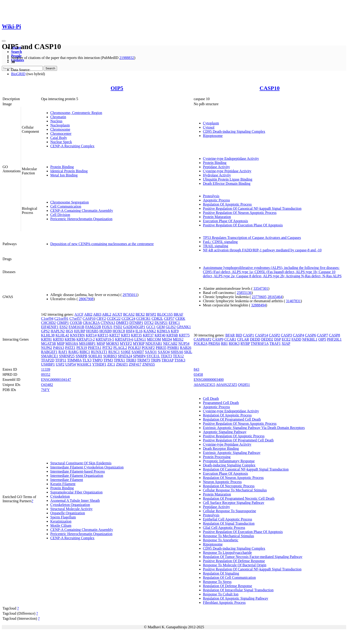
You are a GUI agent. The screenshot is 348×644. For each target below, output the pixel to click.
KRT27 (115, 335)
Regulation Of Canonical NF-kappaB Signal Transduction (246, 469)
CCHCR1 (143, 319)
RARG (73, 352)
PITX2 (107, 348)
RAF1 (63, 352)
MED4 (167, 339)
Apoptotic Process (216, 200)
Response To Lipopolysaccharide (227, 553)
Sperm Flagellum (63, 517)
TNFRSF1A (260, 344)
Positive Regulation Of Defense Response (234, 561)
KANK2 (150, 331)
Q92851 (244, 385)
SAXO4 (164, 352)
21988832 (127, 58)
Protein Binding (62, 167)
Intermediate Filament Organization (77, 476)
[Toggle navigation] (4, 41)
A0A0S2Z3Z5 (227, 385)
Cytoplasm (211, 123)
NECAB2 (170, 344)
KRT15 (103, 335)
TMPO (97, 360)
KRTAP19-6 (124, 339)
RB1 (224, 344)
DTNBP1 (136, 323)
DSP (277, 339)
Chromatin (58, 117)
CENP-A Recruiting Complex (72, 146)
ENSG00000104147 (56, 380)
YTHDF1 (99, 364)
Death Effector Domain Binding (227, 183)
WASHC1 (84, 364)
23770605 (259, 297)
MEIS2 (178, 339)
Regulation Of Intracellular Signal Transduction (238, 590)
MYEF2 (126, 344)
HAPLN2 (58, 331)
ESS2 (64, 327)
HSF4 (130, 331)
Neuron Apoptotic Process (222, 482)
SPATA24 (125, 356)
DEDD (255, 339)
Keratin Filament (63, 484)
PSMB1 (173, 348)
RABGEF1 (49, 352)
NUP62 (47, 348)
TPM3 (108, 360)
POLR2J (134, 348)
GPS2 (45, 331)
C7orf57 (75, 319)
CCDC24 (128, 319)
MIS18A (72, 344)
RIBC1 (85, 352)
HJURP (80, 331)
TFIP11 (61, 360)
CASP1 (248, 335)
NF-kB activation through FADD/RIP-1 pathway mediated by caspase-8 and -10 (262, 250)
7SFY (45, 390)
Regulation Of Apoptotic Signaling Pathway (236, 598)
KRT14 (91, 335)
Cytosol (209, 127)
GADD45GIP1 (134, 327)
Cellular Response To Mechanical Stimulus (235, 490)
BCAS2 (129, 314)
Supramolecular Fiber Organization (76, 492)
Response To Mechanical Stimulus (228, 536)
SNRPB (81, 356)
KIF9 (175, 331)
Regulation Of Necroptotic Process (229, 486)
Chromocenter (61, 134)
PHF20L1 (334, 339)
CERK (180, 319)
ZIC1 (111, 364)
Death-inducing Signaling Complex (229, 465)
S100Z (126, 352)
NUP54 (184, 344)
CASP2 (274, 335)
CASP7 (322, 335)
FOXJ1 (107, 327)
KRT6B (172, 335)
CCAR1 (230, 339)
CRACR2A (91, 323)
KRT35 (136, 335)
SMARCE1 (50, 356)
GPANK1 (184, 327)
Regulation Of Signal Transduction (229, 523)
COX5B (76, 323)
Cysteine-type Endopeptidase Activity (231, 159)
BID (239, 335)
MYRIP (139, 344)
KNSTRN (77, 335)
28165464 (275, 297)
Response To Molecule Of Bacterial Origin (235, 565)
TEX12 (178, 356)
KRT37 (148, 335)
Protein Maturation (217, 217)
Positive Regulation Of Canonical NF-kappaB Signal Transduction (252, 208)
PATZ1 (70, 348)
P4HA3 (59, 348)
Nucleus (56, 121)
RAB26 (186, 348)
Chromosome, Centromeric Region (76, 113)
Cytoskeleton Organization (70, 505)
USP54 (71, 364)
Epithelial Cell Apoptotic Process (228, 519)
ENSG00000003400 (209, 380)
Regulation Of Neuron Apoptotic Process (233, 478)
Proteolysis (211, 196)
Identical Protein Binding (69, 171)
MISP (101, 344)
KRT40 (160, 335)
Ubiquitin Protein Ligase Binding (228, 179)
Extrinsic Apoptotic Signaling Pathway (232, 453)
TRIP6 (156, 360)
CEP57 (169, 319)
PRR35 (161, 348)
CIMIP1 (63, 323)
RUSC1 (114, 352)
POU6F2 (148, 348)
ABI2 (88, 314)
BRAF (179, 314)
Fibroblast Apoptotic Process (224, 602)
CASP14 (261, 335)
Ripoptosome (213, 136)
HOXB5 (92, 331)
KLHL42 (62, 335)
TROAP (168, 360)
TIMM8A (74, 360)
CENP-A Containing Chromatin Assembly (82, 211)
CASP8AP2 (203, 339)
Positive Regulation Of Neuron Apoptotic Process (240, 213)
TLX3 (87, 360)
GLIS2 (171, 327)
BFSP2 (151, 314)
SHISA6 (177, 352)
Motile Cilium (61, 525)
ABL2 (107, 314)
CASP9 (218, 339)
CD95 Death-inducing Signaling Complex (234, 131)
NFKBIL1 (310, 339)
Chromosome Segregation (70, 202)
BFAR (230, 335)
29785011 (130, 295)
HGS (70, 331)
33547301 (261, 288)
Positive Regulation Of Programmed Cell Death (238, 440)
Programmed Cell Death (221, 403)
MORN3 (112, 344)
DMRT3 (122, 323)
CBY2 (101, 319)
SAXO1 (151, 352)
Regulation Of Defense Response (228, 586)
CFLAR (243, 339)
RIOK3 (234, 344)
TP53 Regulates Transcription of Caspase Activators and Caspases (252, 238)
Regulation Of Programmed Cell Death (232, 419)
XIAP (286, 344)
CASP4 (298, 335)
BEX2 (140, 314)
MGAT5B (48, 344)
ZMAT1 (122, 364)
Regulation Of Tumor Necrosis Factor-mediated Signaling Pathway (253, 557)
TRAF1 (275, 344)
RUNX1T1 (99, 352)
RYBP (245, 344)
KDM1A (163, 331)
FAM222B (93, 327)
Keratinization (61, 521)
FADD (296, 339)
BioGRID (18, 74)
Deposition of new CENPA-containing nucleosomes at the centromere (102, 244)
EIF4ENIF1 (50, 327)
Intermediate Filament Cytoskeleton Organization (87, 467)
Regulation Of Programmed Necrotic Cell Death (239, 498)
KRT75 (184, 335)
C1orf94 (47, 319)
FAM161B (76, 327)
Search (17, 52)
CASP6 (310, 335)
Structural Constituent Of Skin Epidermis (81, 463)
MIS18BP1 (87, 344)
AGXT (117, 314)
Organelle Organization (68, 513)
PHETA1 (95, 348)
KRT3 (126, 335)
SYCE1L (153, 356)
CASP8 (334, 335)
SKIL (188, 352)
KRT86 (70, 339)
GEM (161, 327)
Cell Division (60, 215)
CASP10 (270, 88)
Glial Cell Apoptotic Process (224, 528)
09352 (46, 374)
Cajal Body (59, 138)
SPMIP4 (139, 356)
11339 (46, 369)
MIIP (61, 344)
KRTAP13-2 (86, 339)
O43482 (47, 385)
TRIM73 (143, 360)
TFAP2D (48, 360)
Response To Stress (217, 582)
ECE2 (286, 339)
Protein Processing (217, 457)
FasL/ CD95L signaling (220, 242)
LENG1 (140, 339)
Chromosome (60, 129)
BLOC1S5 (165, 314)
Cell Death (211, 399)
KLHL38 (48, 335)
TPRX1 (120, 360)
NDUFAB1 (154, 344)
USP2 (60, 364)
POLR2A (201, 344)
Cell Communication (66, 206)
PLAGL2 (120, 348)
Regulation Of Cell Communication (229, 578)
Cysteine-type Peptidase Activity (227, 171)
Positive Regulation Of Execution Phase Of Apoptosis (243, 225)
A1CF (79, 314)
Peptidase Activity (216, 167)
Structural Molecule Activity (71, 509)
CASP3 (286, 335)
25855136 (244, 293)
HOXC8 (119, 331)
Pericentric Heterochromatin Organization (81, 219)
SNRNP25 (67, 356)
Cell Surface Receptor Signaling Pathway (234, 503)
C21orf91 (61, 319)
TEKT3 (166, 356)
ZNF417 (135, 364)
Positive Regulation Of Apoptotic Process (234, 436)
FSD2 (118, 327)
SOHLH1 (95, 356)
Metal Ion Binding (64, 175)
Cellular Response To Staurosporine (230, 511)
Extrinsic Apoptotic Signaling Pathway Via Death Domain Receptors (254, 428)
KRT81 (47, 339)
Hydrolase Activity (217, 175)
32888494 (259, 305)
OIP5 (117, 88)
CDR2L (157, 319)
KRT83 (58, 339)
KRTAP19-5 (105, 339)
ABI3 (97, 314)
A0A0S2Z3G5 (204, 385)
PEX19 (82, 348)
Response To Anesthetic (221, 540)
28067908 (86, 299)
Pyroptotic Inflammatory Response (229, 461)
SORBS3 (110, 356)
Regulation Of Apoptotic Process (227, 204)
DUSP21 (161, 323)
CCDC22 (114, 319)
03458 (198, 374)
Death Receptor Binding (221, 448)
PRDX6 (214, 344)
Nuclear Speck (61, 142)
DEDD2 (267, 339)
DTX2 (149, 323)
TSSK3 (180, 360)
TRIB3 (131, 360)
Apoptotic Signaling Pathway (225, 432)
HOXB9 (105, 331)
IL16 (139, 331)
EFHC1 (174, 323)
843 (197, 369)
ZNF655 (148, 364)
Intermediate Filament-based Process (78, 471)
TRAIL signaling (216, 246)
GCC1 (151, 327)
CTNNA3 (108, 323)
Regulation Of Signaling (221, 573)
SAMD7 (138, 352)
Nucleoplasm (60, 125)
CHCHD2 (48, 323)
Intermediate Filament (67, 480)
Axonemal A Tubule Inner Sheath (75, 501)
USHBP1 (48, 364)
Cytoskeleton (60, 496)
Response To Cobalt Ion (221, 594)
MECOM (154, 339)
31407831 (293, 301)
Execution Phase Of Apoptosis (225, 221)
